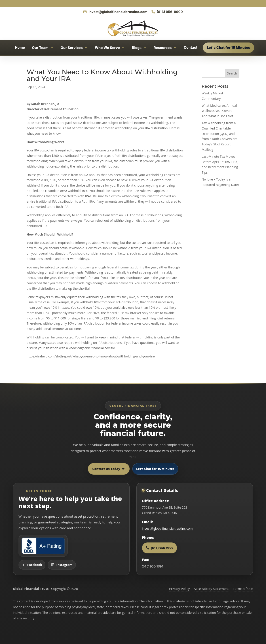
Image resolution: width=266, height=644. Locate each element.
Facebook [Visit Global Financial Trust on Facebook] (32, 565)
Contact (191, 48)
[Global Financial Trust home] (133, 28)
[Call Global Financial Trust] (167, 12)
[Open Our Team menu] (43, 48)
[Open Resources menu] (165, 48)
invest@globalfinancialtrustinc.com (167, 528)
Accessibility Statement (211, 589)
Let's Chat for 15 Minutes (228, 48)
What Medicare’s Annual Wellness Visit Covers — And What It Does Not (219, 111)
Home (20, 48)
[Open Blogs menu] (139, 48)
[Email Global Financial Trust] (115, 12)
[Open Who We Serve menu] (110, 48)
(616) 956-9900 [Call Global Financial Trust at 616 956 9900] (159, 548)
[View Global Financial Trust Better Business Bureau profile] (43, 546)
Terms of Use (243, 589)
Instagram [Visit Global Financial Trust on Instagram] (62, 565)
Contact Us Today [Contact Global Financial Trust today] (109, 469)
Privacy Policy (179, 589)
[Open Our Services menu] (74, 48)
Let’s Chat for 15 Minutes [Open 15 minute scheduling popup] (155, 469)
